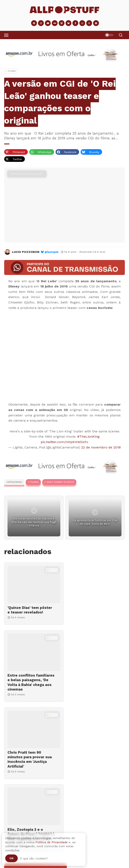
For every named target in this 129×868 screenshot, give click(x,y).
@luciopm (51, 252)
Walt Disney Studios (60, 482)
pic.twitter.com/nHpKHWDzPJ (64, 442)
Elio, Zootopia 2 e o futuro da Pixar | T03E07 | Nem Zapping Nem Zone (93, 694)
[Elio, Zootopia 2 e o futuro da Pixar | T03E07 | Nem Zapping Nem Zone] (96, 666)
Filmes (34, 482)
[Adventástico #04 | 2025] (64, 828)
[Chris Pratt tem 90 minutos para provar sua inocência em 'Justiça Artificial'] (33, 666)
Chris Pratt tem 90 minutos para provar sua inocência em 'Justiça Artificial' (30, 696)
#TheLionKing (88, 436)
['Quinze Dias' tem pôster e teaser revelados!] (33, 584)
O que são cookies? (34, 858)
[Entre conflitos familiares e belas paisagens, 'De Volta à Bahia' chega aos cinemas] (96, 584)
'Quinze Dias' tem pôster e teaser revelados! (30, 610)
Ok (11, 858)
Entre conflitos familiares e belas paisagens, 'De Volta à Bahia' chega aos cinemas (90, 617)
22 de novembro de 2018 (101, 447)
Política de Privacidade (52, 842)
